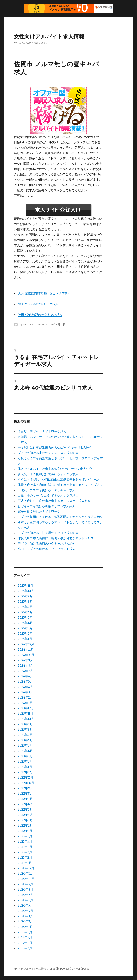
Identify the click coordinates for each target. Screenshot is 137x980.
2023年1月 (25, 767)
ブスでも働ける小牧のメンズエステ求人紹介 (48, 453)
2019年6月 (25, 932)
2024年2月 (25, 697)
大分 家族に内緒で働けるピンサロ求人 (44, 293)
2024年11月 (26, 649)
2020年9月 (25, 884)
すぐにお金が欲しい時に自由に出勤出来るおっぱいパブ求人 (59, 479)
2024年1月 (25, 703)
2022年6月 (25, 804)
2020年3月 (25, 916)
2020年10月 (26, 879)
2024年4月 (25, 687)
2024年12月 (26, 644)
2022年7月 (25, 799)
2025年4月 (25, 623)
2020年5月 (25, 905)
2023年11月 (25, 713)
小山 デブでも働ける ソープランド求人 (47, 549)
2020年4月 (25, 911)
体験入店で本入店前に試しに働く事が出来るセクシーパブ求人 (60, 485)
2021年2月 (25, 857)
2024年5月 (25, 681)
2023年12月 (26, 708)
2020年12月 (26, 868)
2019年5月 (25, 937)
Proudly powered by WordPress (69, 969)
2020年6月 (25, 900)
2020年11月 (26, 873)
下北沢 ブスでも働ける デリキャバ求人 (47, 490)
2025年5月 (25, 617)
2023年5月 (25, 745)
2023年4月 (25, 751)
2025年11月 (25, 585)
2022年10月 (26, 783)
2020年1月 (25, 927)
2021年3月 (25, 852)
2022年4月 (25, 815)
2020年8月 (25, 889)
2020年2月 (25, 921)
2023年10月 (26, 719)
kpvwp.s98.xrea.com (32, 324)
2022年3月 (25, 820)
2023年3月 (25, 756)
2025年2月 (25, 633)
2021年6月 (25, 836)
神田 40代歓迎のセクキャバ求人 (40, 315)
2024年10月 (26, 655)
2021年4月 (25, 847)
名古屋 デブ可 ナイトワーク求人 (42, 431)
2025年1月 (25, 639)
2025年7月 (25, 607)
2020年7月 (25, 895)
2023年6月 (25, 740)
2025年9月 (25, 596)
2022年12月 (26, 772)
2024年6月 (25, 676)
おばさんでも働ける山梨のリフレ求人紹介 (47, 506)
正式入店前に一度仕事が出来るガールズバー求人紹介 (54, 501)
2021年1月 (25, 863)
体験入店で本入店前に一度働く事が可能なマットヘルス (56, 538)
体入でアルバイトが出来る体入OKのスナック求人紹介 (55, 469)
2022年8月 (25, 793)
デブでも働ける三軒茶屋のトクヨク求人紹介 (48, 533)
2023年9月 (25, 724)
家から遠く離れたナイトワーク (39, 511)
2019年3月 (25, 948)
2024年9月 (25, 660)
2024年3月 (25, 692)
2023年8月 (25, 729)
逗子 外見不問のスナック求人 (38, 304)
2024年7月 (25, 671)
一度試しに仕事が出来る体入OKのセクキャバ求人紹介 (55, 447)
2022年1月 (25, 831)
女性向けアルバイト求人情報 (49, 37)
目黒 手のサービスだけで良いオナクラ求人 (48, 495)
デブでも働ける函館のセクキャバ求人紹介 (47, 543)
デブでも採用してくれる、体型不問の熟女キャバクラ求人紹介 (60, 517)
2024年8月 (25, 665)
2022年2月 (25, 825)
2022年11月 (26, 777)
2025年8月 (25, 601)
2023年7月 (25, 735)
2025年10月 (26, 591)
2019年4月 (25, 943)
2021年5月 (25, 841)
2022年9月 (25, 788)
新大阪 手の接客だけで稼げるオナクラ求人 (48, 474)
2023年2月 (25, 761)
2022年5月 (25, 809)
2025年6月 (25, 612)
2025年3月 (25, 628)
